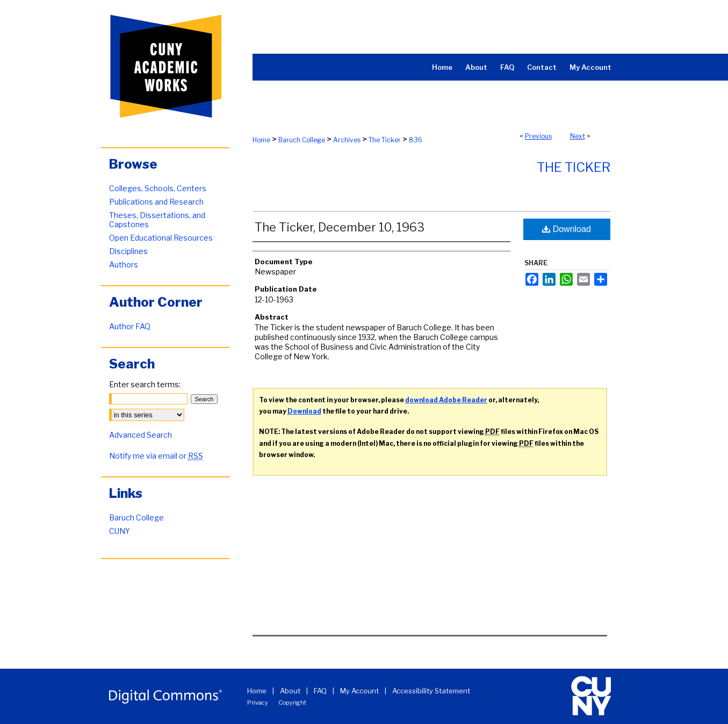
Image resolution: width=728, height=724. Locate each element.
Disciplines (128, 251)
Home (261, 140)
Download (567, 229)
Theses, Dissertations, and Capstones (157, 220)
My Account (359, 691)
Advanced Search (140, 435)
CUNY (120, 531)
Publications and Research (156, 202)
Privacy (258, 703)
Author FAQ (130, 326)
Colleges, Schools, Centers (158, 188)
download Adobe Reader (446, 400)
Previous (538, 136)
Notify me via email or (156, 456)
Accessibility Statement (431, 691)
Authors (124, 265)
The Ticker (385, 140)
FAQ (320, 691)
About (290, 691)
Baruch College (302, 140)
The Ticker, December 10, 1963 (340, 227)
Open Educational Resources (161, 238)
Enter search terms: (145, 384)
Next (578, 136)
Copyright (292, 703)
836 (416, 140)
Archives (347, 140)
